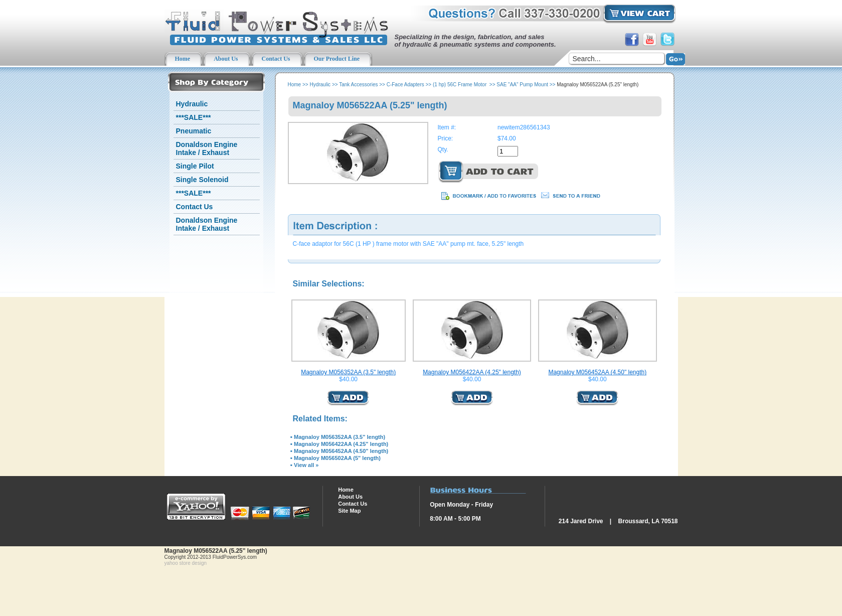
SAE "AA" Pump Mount (522, 85)
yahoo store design (186, 563)
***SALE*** (194, 117)
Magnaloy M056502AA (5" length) (337, 458)
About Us (350, 497)
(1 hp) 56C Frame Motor (460, 85)
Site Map (349, 511)
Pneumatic (194, 131)
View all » (306, 465)
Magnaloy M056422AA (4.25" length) (472, 372)
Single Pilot (195, 166)
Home (295, 85)
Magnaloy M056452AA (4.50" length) (597, 372)
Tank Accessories (358, 85)
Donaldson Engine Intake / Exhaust (207, 148)
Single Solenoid (202, 180)
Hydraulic (192, 104)
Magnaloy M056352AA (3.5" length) (348, 372)
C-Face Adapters (405, 85)
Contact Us (195, 207)
